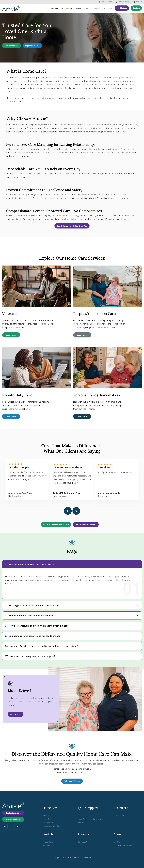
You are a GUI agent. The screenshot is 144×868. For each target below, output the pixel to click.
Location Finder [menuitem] (48, 842)
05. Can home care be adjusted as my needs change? (33, 636)
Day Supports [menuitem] (83, 816)
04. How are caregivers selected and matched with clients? (37, 626)
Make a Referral (123, 2)
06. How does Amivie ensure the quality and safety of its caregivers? (42, 646)
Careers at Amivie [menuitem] (84, 842)
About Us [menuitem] (117, 842)
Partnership (107, 8)
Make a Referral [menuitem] (48, 846)
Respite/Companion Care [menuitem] (51, 826)
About (45, 8)
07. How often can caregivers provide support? (30, 656)
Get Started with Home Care (56, 525)
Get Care (136, 8)
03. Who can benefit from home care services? (30, 616)
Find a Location (105, 2)
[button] (68, 511)
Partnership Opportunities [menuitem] (123, 846)
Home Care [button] (55, 8)
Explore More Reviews (86, 525)
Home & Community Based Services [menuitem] (91, 819)
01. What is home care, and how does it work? (30, 565)
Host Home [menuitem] (82, 823)
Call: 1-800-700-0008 (72, 781)
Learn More (11, 335)
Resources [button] (96, 8)
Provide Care (122, 8)
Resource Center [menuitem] (120, 816)
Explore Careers (32, 46)
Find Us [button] (86, 8)
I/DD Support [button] (67, 8)
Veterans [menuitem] (46, 816)
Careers (138, 2)
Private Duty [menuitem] (47, 819)
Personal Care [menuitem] (48, 823)
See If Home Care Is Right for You (72, 226)
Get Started (16, 714)
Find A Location (13, 813)
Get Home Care (12, 46)
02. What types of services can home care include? (32, 606)
